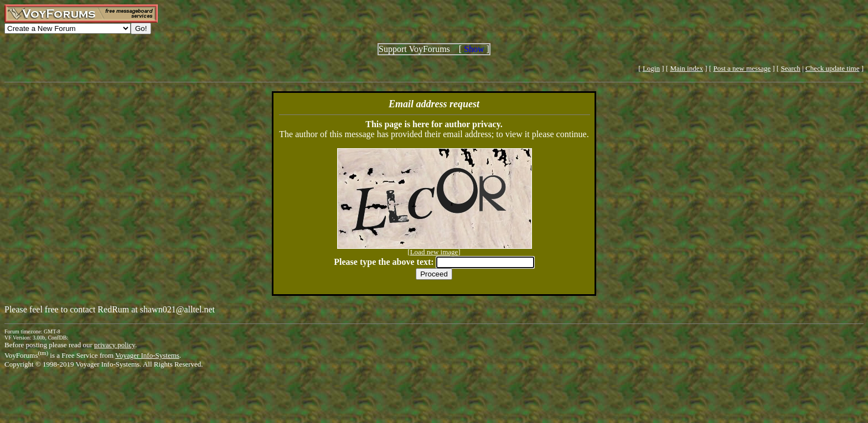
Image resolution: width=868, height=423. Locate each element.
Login (651, 68)
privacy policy (115, 345)
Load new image (434, 252)
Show (474, 49)
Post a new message (742, 68)
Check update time (832, 68)
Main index (686, 68)
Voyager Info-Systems (147, 355)
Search (790, 68)
